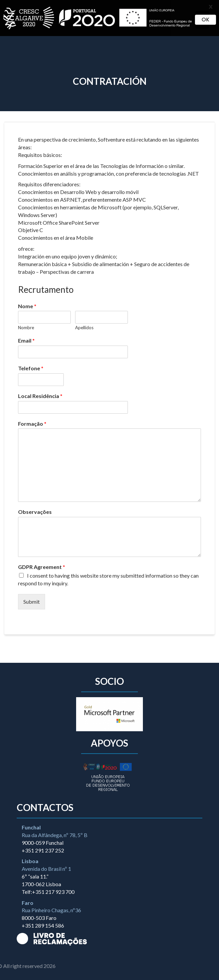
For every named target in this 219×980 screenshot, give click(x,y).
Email (26, 340)
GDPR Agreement (42, 567)
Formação (32, 424)
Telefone (31, 368)
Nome (27, 306)
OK (205, 20)
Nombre (26, 328)
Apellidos (84, 328)
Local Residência (40, 396)
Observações (35, 512)
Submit (32, 602)
